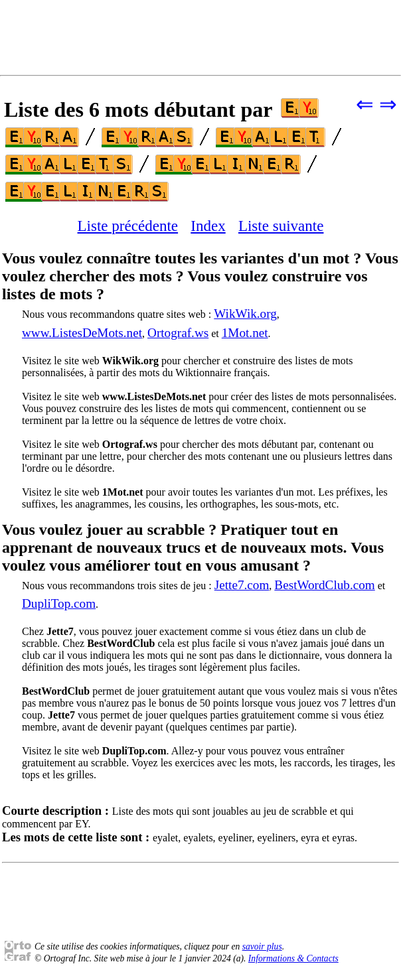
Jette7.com (242, 585)
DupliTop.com (59, 603)
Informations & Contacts (293, 958)
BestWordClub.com (324, 585)
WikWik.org (245, 314)
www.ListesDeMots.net (82, 333)
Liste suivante (281, 226)
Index (208, 226)
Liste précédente (128, 226)
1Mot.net (245, 333)
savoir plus (262, 946)
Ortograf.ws (178, 333)
